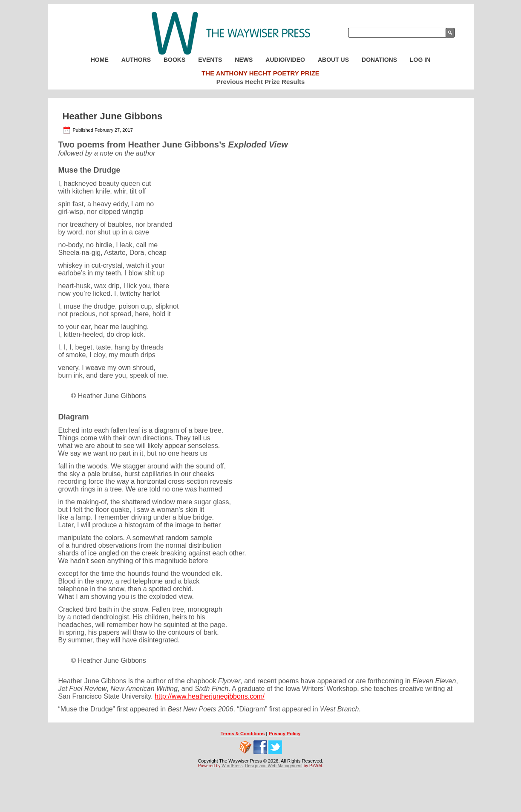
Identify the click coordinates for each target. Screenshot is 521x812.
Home (100, 60)
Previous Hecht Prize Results (261, 82)
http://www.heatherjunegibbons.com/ (210, 696)
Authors (136, 60)
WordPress (232, 766)
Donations (379, 60)
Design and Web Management (274, 766)
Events (210, 60)
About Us (333, 60)
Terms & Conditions (243, 734)
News (244, 60)
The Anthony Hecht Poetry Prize (260, 73)
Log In (420, 60)
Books (174, 60)
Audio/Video (285, 60)
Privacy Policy (285, 734)
